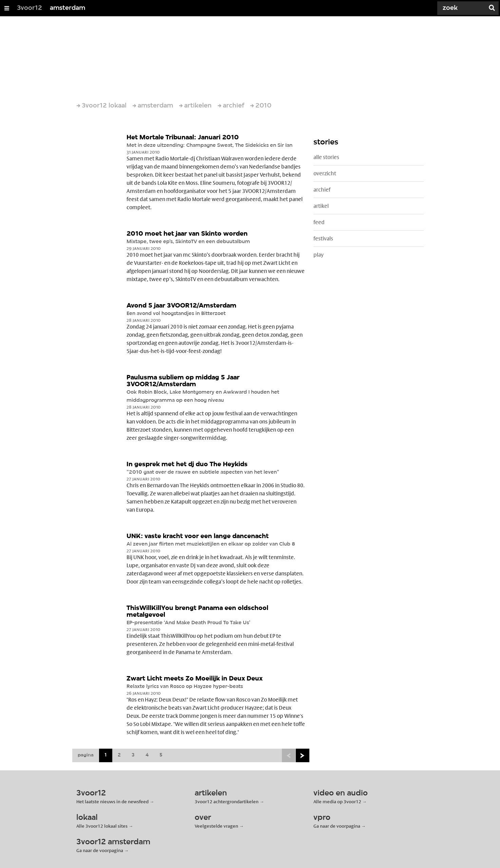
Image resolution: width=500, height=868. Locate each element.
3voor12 (30, 8)
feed (319, 222)
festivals (323, 239)
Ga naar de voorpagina (337, 826)
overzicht (325, 173)
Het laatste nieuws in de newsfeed (112, 802)
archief (322, 190)
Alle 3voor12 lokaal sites (102, 826)
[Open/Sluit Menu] (7, 8)
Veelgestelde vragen (216, 826)
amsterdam (68, 8)
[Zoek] (459, 8)
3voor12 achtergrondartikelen (227, 802)
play (319, 255)
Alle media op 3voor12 (337, 802)
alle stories (326, 157)
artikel (321, 206)
